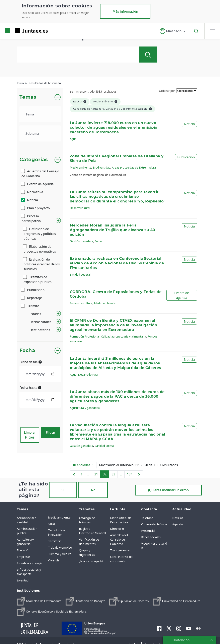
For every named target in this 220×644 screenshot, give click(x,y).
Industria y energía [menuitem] (30, 563)
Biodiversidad (102, 167)
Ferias (99, 241)
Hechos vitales (40, 322)
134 (131, 475)
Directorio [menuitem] (117, 529)
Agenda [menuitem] (177, 524)
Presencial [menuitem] (148, 531)
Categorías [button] (34, 160)
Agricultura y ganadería (85, 408)
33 (115, 475)
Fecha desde (31, 362)
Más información (125, 11)
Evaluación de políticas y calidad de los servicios (42, 264)
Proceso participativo (31, 218)
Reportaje (32, 298)
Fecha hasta (30, 388)
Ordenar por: (167, 91)
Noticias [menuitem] (178, 518)
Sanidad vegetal (80, 274)
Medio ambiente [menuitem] (59, 517)
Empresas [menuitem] (24, 557)
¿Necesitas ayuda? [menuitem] (91, 561)
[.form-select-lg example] (40, 114)
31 (97, 475)
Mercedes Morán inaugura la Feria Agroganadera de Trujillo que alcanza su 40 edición (113, 230)
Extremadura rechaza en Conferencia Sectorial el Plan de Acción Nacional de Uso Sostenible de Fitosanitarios (117, 263)
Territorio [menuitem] (55, 541)
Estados (35, 314)
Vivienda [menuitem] (54, 560)
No (93, 490)
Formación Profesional (85, 336)
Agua (73, 139)
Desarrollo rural (80, 208)
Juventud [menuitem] (23, 580)
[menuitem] (39, 601)
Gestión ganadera (81, 241)
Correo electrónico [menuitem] (154, 524)
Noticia (30, 200)
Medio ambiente (81, 167)
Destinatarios (40, 330)
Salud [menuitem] (51, 524)
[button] (173, 31)
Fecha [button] (27, 351)
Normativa (32, 192)
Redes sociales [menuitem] (151, 537)
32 (106, 475)
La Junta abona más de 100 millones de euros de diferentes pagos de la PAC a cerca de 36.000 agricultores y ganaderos (117, 397)
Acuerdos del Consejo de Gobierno (40, 174)
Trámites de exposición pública (38, 279)
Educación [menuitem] (24, 550)
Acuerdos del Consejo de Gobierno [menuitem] (119, 539)
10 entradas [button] (84, 466)
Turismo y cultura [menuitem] (60, 554)
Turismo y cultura (81, 303)
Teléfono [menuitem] (147, 518)
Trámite (30, 306)
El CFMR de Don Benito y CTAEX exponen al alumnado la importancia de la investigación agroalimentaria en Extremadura (113, 325)
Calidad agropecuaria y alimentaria (124, 336)
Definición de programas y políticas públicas (40, 234)
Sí (63, 490)
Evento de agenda (38, 184)
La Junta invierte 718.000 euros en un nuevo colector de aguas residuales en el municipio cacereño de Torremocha (114, 128)
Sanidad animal (104, 446)
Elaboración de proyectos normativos (40, 249)
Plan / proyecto (36, 208)
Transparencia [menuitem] (120, 550)
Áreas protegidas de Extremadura (134, 167)
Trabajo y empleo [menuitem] (60, 547)
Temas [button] (28, 97)
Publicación (33, 290)
